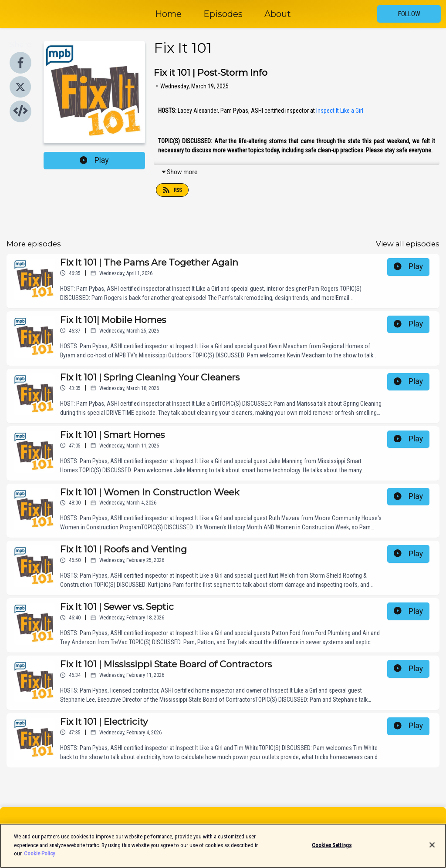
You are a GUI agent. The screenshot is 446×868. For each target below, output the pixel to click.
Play (94, 160)
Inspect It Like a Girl (340, 111)
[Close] (432, 850)
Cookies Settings (332, 850)
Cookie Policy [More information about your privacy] (39, 859)
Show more (179, 172)
